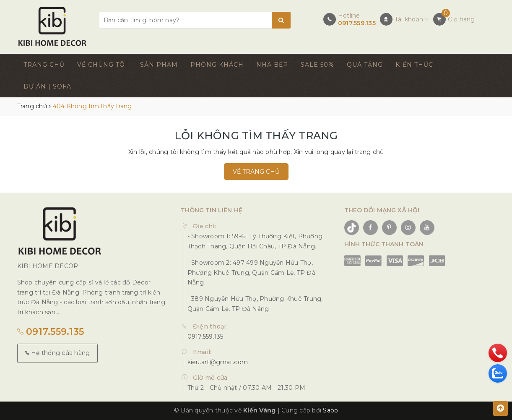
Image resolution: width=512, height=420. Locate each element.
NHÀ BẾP (272, 65)
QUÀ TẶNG (365, 65)
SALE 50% (317, 65)
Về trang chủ (256, 172)
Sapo (330, 410)
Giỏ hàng (461, 19)
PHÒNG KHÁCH (217, 65)
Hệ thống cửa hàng (58, 353)
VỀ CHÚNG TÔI (102, 65)
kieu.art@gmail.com (218, 362)
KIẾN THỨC (414, 65)
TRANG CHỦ (44, 65)
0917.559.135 (357, 23)
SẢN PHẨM (159, 65)
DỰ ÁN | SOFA (47, 86)
